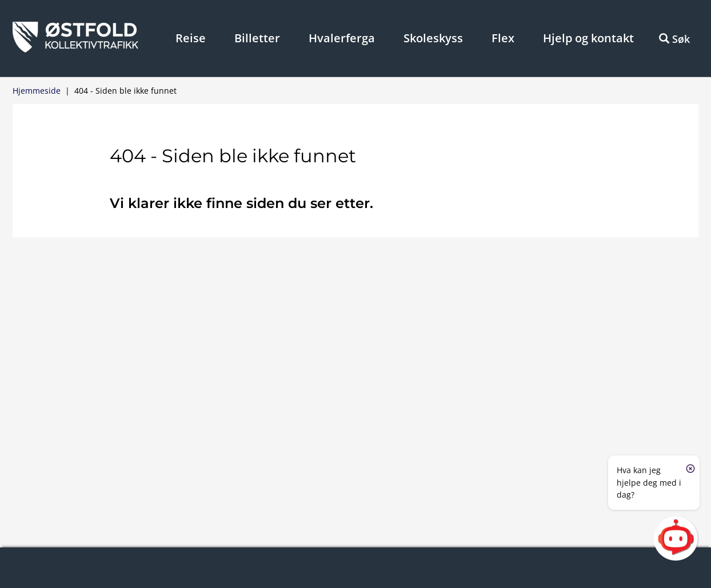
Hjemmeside (37, 91)
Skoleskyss (433, 38)
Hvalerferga (342, 38)
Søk (674, 39)
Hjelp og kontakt (588, 38)
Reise (191, 38)
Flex (503, 38)
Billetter (257, 38)
